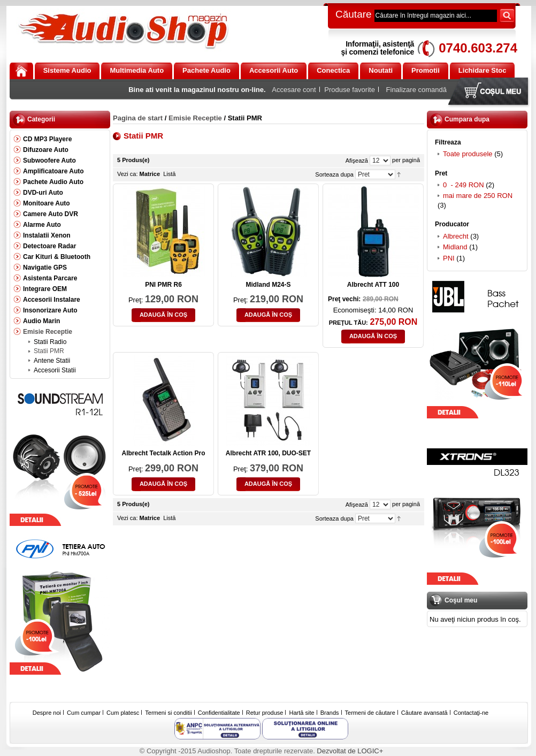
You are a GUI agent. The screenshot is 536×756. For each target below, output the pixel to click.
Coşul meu (491, 92)
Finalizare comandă (416, 90)
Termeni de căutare (370, 713)
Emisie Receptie (195, 118)
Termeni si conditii (168, 713)
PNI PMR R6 (163, 285)
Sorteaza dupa (334, 174)
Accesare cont (294, 90)
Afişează (357, 161)
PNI (449, 258)
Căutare (354, 14)
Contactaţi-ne (471, 713)
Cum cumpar (84, 713)
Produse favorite (350, 90)
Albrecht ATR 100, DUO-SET (268, 453)
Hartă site (302, 713)
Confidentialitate (219, 713)
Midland (455, 247)
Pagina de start (138, 118)
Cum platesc (123, 713)
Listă (169, 174)
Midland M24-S (268, 285)
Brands (330, 713)
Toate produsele (468, 154)
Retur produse (265, 713)
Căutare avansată (424, 713)
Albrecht (456, 236)
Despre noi (47, 713)
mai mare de (478, 196)
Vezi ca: (128, 174)
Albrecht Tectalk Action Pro (163, 453)
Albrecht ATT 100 (373, 285)
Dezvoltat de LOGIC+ (350, 751)
